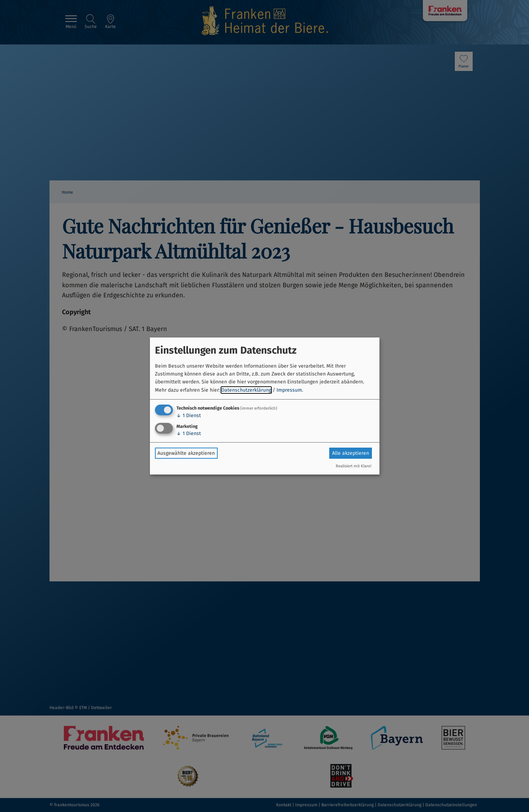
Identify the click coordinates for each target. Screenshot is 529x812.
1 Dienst (189, 416)
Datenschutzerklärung (246, 390)
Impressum (289, 390)
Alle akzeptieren (351, 453)
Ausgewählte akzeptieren (186, 453)
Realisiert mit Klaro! (354, 466)
